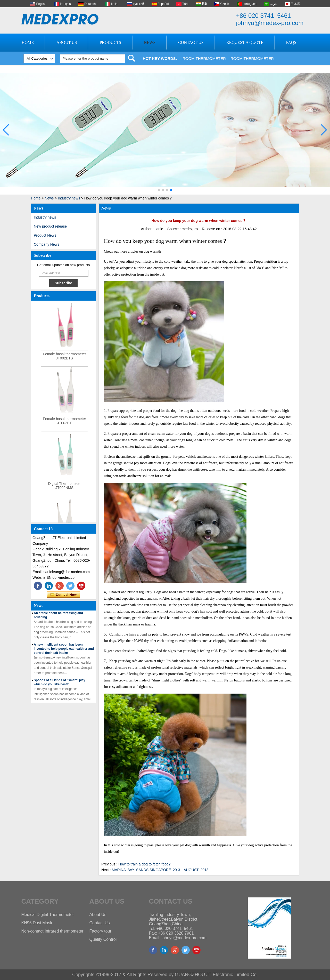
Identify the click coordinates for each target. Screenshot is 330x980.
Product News (45, 235)
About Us (67, 42)
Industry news (69, 198)
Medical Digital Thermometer (48, 915)
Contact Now (64, 595)
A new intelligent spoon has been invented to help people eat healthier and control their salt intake (64, 653)
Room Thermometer (204, 58)
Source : (175, 229)
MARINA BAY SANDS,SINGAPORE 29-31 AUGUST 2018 (160, 870)
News (150, 42)
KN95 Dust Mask (37, 923)
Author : (148, 229)
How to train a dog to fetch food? (144, 864)
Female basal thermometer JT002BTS (64, 361)
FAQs (291, 42)
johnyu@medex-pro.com (270, 23)
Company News (47, 244)
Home (28, 42)
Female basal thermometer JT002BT (64, 425)
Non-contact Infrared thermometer (52, 931)
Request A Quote (245, 42)
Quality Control (103, 939)
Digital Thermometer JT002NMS (65, 490)
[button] (159, 190)
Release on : (213, 229)
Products (110, 42)
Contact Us (191, 42)
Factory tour (100, 931)
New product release (50, 226)
